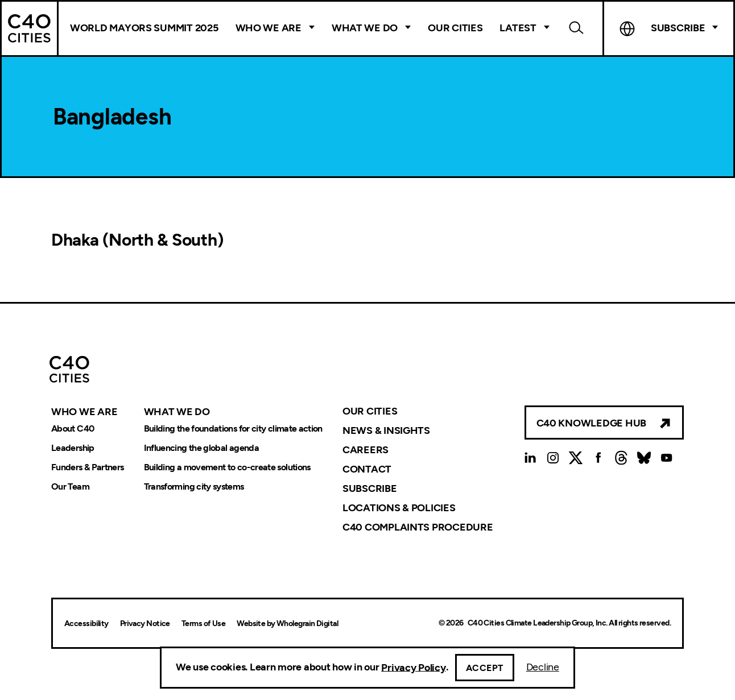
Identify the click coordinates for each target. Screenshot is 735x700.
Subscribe (678, 28)
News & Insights (386, 430)
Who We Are (269, 28)
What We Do (365, 28)
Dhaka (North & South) (137, 240)
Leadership (73, 448)
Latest (518, 28)
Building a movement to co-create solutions (227, 467)
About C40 (73, 428)
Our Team (70, 486)
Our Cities (455, 28)
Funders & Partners (87, 467)
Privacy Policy (413, 667)
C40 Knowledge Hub (591, 423)
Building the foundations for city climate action (233, 428)
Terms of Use (203, 624)
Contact (367, 469)
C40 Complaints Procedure (418, 527)
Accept (485, 668)
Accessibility (86, 624)
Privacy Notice (145, 624)
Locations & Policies (399, 508)
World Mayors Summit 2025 (144, 28)
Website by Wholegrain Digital (287, 624)
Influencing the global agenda (201, 448)
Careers (366, 450)
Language (627, 28)
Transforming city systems (194, 486)
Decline (543, 667)
